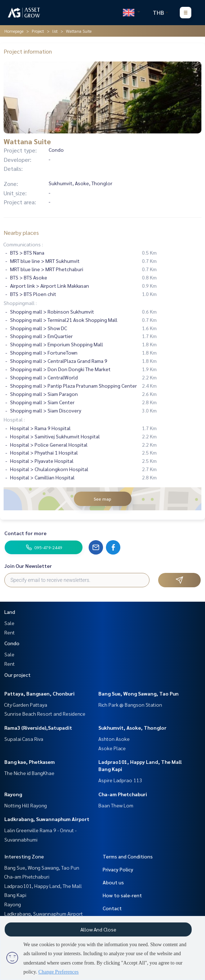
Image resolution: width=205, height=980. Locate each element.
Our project (17, 675)
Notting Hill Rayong (26, 805)
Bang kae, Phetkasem (30, 762)
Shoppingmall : (20, 303)
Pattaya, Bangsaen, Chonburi (39, 693)
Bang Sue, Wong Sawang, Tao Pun (139, 693)
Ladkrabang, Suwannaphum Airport (47, 819)
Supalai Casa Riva (24, 739)
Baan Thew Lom (116, 805)
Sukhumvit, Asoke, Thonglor (132, 728)
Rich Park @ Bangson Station (130, 705)
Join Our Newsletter (28, 566)
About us (113, 882)
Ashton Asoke (114, 739)
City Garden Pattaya (26, 705)
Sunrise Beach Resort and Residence (45, 714)
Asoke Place (112, 748)
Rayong (13, 794)
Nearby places (21, 233)
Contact (112, 908)
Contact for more (25, 533)
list (55, 31)
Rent (10, 632)
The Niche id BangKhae (29, 773)
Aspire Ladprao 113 (120, 780)
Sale (9, 623)
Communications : (23, 244)
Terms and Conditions (128, 856)
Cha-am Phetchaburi (123, 794)
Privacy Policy (118, 869)
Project (38, 31)
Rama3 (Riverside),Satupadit (38, 728)
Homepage (14, 31)
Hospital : (14, 419)
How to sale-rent (122, 895)
